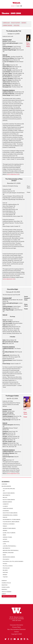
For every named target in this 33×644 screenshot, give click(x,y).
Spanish (5, 575)
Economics (6, 511)
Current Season (7, 25)
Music (4, 555)
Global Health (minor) (9, 533)
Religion (5, 570)
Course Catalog (6, 583)
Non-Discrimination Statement (17, 629)
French (5, 526)
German (5, 531)
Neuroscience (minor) (9, 557)
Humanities (6, 542)
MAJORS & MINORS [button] (6, 486)
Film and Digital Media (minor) (11, 522)
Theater (5, 577)
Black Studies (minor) (9, 500)
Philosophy (6, 559)
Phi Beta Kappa (6, 587)
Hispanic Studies (7, 537)
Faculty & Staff (16, 23)
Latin (4, 544)
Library (4, 594)
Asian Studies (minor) (9, 493)
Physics (5, 564)
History (5, 539)
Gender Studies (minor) (9, 528)
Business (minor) (7, 502)
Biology (5, 497)
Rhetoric (5, 572)
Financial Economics (9, 524)
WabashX (4, 581)
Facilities (16, 25)
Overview (4, 484)
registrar (5, 585)
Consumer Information (16, 625)
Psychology (6, 568)
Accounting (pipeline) (9, 489)
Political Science (8, 566)
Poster (28, 46)
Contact (17, 632)
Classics (5, 506)
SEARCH (14, 6)
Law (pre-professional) (9, 546)
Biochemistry (7, 495)
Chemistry (6, 504)
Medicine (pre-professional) (11, 550)
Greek (4, 535)
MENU (19, 6)
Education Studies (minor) (10, 513)
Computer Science (8, 508)
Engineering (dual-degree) (10, 515)
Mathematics (6, 548)
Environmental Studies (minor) (12, 520)
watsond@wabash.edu (13, 174)
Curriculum (6, 23)
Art (4, 491)
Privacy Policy (16, 627)
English (5, 517)
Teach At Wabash (6, 592)
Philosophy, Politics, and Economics (13, 561)
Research (4, 589)
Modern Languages (8, 553)
